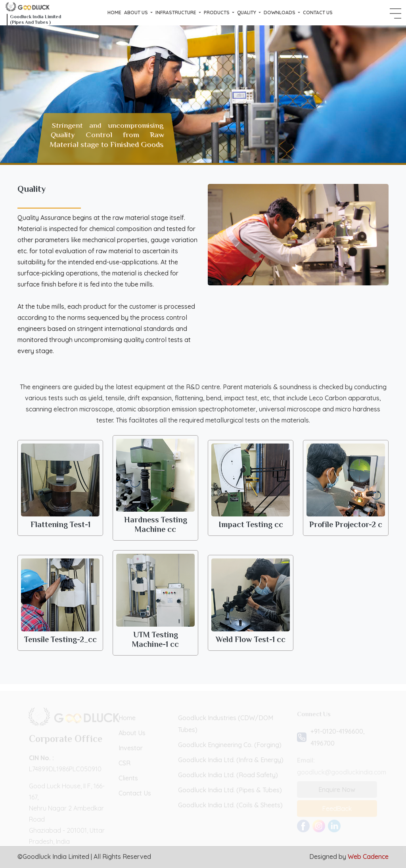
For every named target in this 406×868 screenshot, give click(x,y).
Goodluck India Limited (56, 857)
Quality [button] (247, 12)
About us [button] (137, 12)
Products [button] (217, 12)
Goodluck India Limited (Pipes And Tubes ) (35, 19)
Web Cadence (368, 857)
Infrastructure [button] (176, 12)
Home (114, 12)
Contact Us (318, 12)
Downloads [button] (280, 12)
